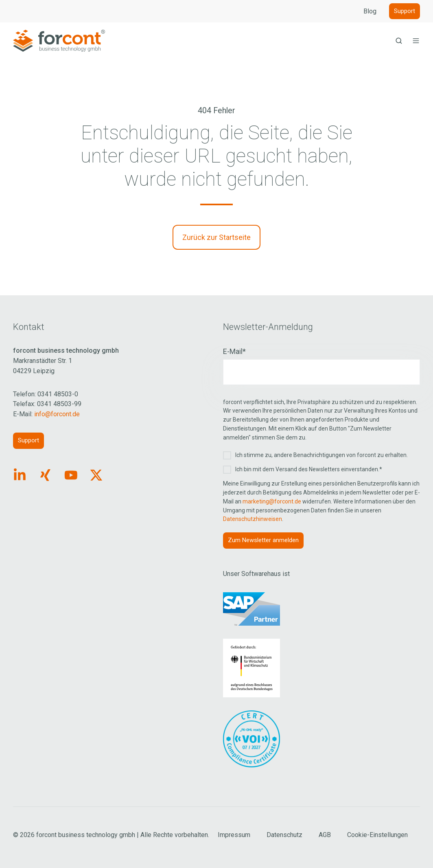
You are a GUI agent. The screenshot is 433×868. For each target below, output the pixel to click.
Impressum (234, 835)
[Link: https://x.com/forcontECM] (96, 475)
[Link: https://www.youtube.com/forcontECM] (71, 475)
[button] (399, 41)
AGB (325, 835)
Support (405, 11)
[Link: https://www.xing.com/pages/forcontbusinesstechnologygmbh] (45, 475)
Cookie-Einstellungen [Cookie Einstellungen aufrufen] (377, 835)
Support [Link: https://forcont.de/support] (28, 440)
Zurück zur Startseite (216, 237)
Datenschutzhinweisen (253, 519)
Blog (370, 11)
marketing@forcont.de (272, 501)
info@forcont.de (57, 414)
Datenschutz (284, 835)
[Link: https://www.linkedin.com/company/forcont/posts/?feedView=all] (20, 475)
